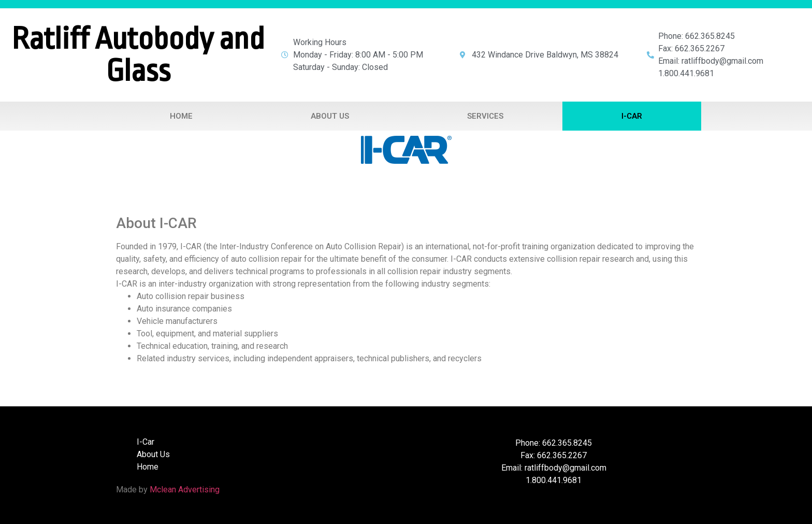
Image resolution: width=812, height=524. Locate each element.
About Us (330, 116)
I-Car (632, 116)
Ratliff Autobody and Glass (138, 55)
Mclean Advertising (185, 490)
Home (181, 116)
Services (485, 116)
